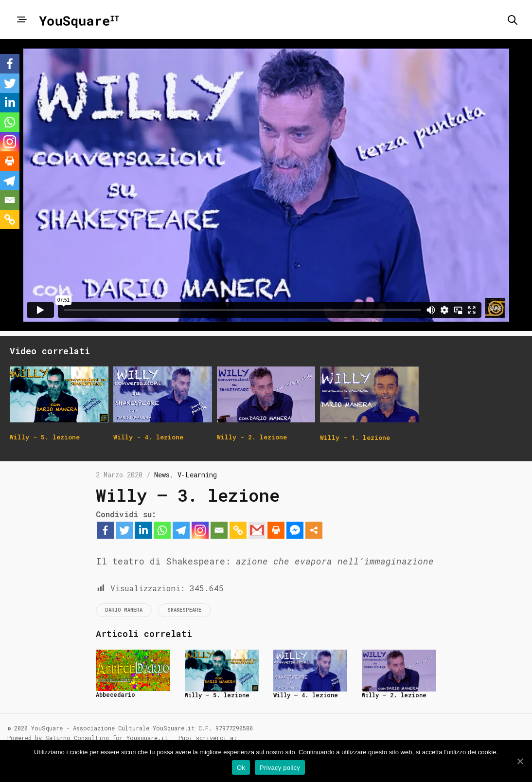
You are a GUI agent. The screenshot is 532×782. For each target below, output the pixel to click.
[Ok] (520, 761)
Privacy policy (280, 768)
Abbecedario (115, 694)
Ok (241, 768)
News (162, 475)
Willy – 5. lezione (217, 695)
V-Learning (197, 475)
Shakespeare (184, 610)
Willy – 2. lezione (394, 695)
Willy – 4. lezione (306, 695)
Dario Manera (124, 610)
